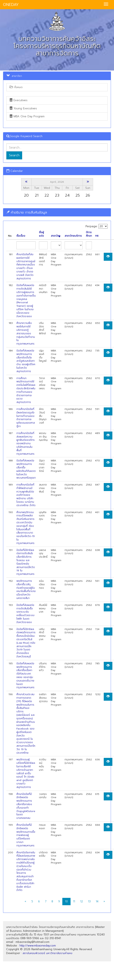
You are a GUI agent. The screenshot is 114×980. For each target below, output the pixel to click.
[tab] (57, 212)
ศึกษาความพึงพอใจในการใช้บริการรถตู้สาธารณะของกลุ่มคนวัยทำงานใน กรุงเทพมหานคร (26, 333)
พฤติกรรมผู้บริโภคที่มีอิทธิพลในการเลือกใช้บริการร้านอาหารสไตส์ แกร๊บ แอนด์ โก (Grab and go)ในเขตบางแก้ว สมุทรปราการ (26, 773)
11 (74, 901)
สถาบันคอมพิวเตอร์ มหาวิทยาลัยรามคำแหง (47, 953)
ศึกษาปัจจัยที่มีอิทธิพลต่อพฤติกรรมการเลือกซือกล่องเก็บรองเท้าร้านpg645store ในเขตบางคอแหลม (26, 806)
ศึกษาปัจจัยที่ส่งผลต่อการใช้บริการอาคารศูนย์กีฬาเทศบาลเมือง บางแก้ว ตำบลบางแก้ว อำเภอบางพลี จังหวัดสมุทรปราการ (26, 266)
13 (89, 901)
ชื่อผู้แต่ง (41, 234)
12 (82, 901)
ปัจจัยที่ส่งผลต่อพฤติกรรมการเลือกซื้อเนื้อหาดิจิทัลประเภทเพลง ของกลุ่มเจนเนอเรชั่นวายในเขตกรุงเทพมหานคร (25, 676)
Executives (19, 100)
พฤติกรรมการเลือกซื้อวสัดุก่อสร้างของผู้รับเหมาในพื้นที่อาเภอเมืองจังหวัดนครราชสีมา (26, 590)
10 (66, 901)
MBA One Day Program (27, 116)
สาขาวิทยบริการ (73, 236)
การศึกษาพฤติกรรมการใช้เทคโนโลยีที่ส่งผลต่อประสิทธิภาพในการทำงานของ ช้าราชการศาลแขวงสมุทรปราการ (26, 390)
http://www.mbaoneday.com (38, 946)
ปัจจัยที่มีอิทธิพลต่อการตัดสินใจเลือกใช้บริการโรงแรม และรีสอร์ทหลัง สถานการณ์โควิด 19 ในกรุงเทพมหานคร (26, 562)
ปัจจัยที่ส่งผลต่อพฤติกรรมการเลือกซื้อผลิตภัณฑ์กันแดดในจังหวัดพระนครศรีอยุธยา (26, 469)
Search (14, 155)
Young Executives (23, 108)
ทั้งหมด (16, 87)
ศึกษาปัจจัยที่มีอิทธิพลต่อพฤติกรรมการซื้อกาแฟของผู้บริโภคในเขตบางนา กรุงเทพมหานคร (26, 835)
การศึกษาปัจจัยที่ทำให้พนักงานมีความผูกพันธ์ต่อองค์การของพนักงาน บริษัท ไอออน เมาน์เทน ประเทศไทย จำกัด (26, 495)
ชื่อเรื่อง (21, 236)
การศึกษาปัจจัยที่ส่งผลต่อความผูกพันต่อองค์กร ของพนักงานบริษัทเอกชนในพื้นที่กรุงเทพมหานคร (26, 444)
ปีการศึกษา (89, 234)
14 (97, 901)
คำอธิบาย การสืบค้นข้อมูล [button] (27, 212)
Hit (97, 236)
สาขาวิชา (56, 236)
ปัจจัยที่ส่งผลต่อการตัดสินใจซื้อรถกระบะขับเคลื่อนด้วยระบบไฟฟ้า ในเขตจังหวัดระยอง (25, 614)
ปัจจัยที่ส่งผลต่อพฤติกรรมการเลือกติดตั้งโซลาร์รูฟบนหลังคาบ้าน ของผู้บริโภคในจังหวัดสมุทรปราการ (26, 361)
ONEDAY (11, 5)
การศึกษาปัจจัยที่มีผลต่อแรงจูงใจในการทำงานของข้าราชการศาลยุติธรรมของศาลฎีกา (26, 418)
